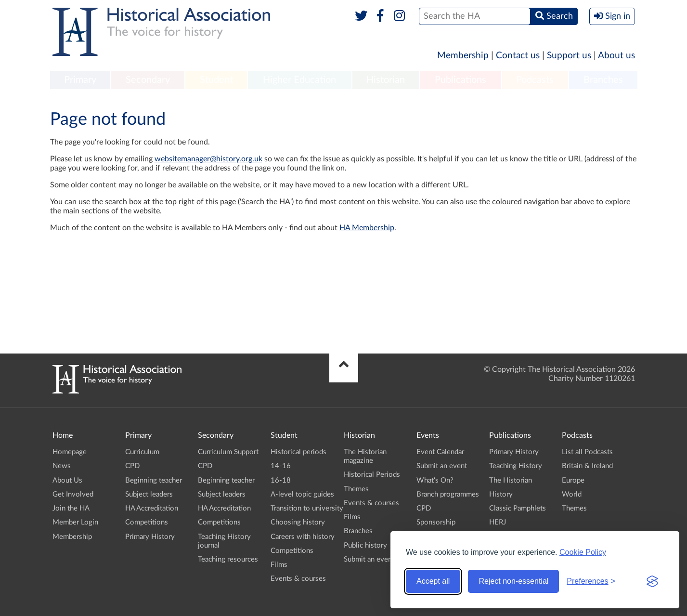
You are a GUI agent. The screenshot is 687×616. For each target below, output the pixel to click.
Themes (356, 489)
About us (616, 56)
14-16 (281, 466)
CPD (132, 466)
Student (216, 80)
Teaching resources (228, 559)
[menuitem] (80, 80)
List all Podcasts (587, 452)
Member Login (75, 522)
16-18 (281, 480)
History (501, 494)
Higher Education (299, 80)
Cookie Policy (583, 552)
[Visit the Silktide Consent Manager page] (652, 581)
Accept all (433, 581)
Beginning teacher (154, 480)
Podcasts (535, 80)
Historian (386, 80)
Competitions (147, 522)
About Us (67, 480)
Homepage (70, 452)
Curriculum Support (228, 452)
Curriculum (142, 452)
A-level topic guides (302, 494)
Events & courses (298, 579)
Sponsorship (436, 522)
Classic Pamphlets (518, 508)
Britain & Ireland (587, 466)
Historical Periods (372, 475)
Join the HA (71, 508)
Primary (80, 80)
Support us (569, 56)
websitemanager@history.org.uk (208, 159)
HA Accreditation (152, 508)
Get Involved (73, 494)
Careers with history (303, 537)
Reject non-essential (513, 581)
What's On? (435, 480)
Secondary (148, 80)
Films (279, 565)
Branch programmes (448, 494)
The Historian (511, 480)
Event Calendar (440, 452)
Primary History (150, 537)
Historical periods (298, 452)
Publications (460, 80)
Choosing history (298, 522)
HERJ (498, 522)
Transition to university (307, 508)
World (572, 494)
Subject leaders (149, 494)
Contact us (518, 56)
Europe (573, 480)
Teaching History (516, 466)
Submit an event (369, 559)
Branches (603, 80)
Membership (463, 56)
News (62, 466)
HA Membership (367, 228)
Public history (365, 545)
